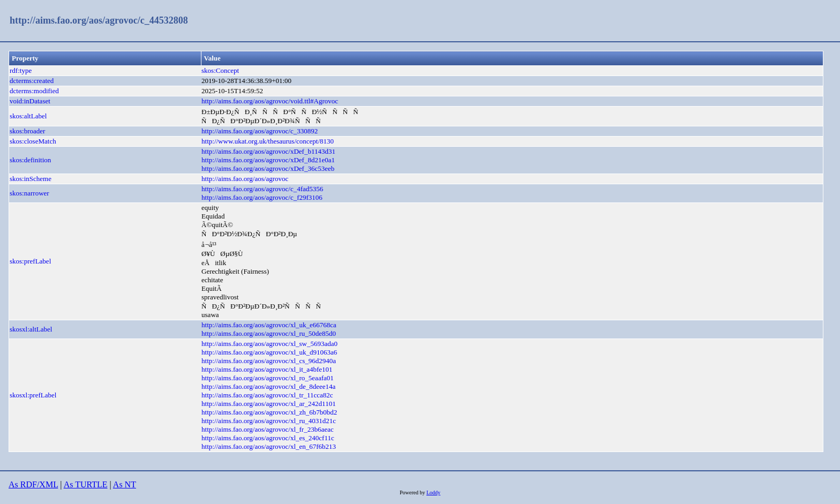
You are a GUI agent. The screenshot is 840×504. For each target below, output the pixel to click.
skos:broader (27, 131)
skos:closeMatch (33, 141)
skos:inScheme (31, 179)
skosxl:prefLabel (33, 395)
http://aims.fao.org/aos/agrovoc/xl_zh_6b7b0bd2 (269, 412)
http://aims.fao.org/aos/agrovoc (245, 179)
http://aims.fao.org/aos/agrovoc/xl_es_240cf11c (268, 438)
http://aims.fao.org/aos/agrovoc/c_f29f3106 (262, 197)
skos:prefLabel (30, 261)
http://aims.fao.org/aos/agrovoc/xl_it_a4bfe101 (267, 369)
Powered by (413, 492)
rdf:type (21, 70)
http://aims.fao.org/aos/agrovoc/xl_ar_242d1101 (269, 404)
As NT (125, 484)
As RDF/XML (33, 484)
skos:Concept (220, 70)
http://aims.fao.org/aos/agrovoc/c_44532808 (99, 20)
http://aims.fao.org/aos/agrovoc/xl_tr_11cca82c (267, 395)
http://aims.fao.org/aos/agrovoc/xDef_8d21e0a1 (268, 160)
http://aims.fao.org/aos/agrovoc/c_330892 (260, 131)
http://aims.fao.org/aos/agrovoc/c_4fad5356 (262, 189)
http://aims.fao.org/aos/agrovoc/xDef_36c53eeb (268, 168)
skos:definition (30, 160)
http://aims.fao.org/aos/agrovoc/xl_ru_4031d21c (269, 421)
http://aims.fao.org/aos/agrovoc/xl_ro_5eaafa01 (268, 378)
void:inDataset (30, 101)
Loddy (433, 492)
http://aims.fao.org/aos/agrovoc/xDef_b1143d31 (268, 151)
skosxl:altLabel (31, 329)
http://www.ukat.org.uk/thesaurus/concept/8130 (268, 141)
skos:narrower (29, 193)
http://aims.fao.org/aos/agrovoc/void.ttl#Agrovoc (270, 101)
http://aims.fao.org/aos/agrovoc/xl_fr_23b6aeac (268, 429)
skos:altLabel (28, 116)
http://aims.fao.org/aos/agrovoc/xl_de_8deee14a (268, 386)
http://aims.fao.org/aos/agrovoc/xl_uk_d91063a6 (269, 352)
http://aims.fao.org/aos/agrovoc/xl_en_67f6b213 (269, 446)
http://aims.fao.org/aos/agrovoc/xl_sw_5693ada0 (269, 344)
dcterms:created (32, 81)
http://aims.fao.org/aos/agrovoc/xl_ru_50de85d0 (269, 333)
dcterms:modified (34, 91)
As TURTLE (86, 484)
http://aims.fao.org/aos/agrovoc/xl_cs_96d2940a (269, 361)
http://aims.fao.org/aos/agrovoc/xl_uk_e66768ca (269, 325)
